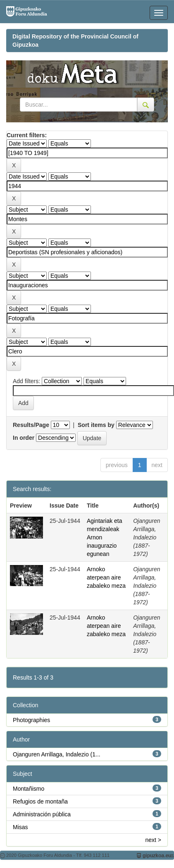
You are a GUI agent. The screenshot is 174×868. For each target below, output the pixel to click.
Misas (20, 827)
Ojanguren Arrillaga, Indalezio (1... (57, 754)
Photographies (31, 720)
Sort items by (96, 425)
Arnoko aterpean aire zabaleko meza (106, 577)
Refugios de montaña (40, 801)
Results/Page (31, 425)
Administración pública (42, 814)
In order (24, 438)
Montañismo (29, 789)
